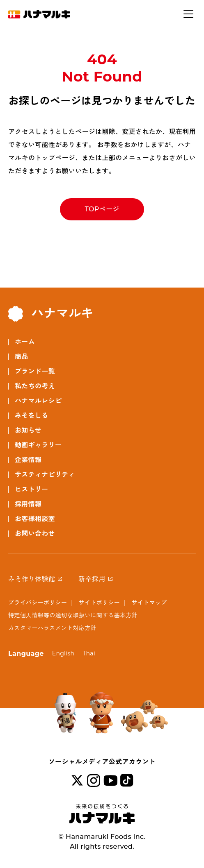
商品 (22, 357)
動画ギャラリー (38, 445)
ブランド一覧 (35, 371)
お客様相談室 (35, 519)
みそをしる (32, 416)
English (63, 653)
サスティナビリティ (45, 475)
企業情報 (28, 460)
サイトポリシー (99, 603)
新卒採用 (92, 579)
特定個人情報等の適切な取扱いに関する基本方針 (73, 615)
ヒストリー (32, 489)
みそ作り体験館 (32, 579)
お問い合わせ (35, 534)
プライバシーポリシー (38, 603)
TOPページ (102, 209)
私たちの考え (35, 386)
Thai (89, 653)
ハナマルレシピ (38, 401)
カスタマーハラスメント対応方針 (52, 628)
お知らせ (28, 430)
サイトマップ (149, 603)
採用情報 (28, 504)
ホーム (25, 342)
